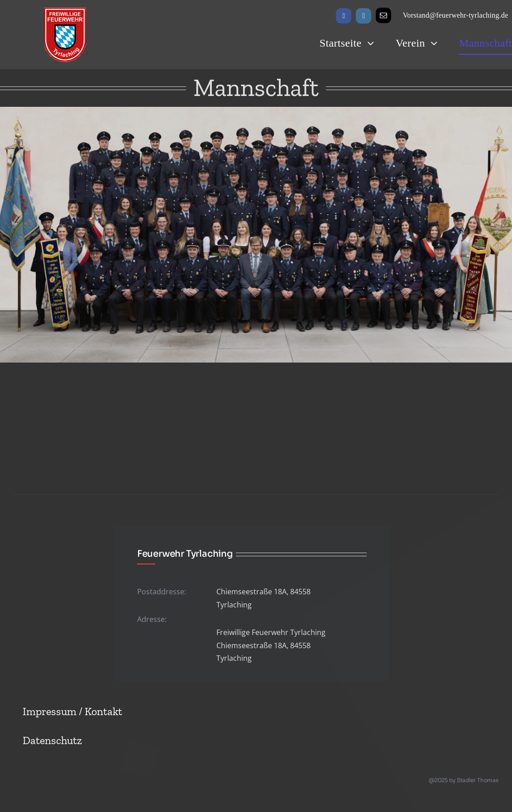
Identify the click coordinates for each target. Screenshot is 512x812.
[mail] (383, 15)
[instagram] (364, 16)
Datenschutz (52, 740)
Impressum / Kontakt (72, 711)
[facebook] (344, 16)
